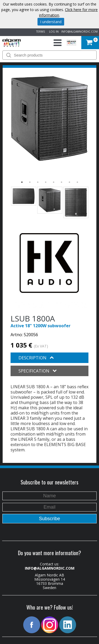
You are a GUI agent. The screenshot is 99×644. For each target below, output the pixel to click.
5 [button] (54, 182)
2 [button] (30, 182)
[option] (49, 119)
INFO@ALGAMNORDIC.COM (79, 32)
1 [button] (22, 182)
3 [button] (38, 182)
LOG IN (53, 32)
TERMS (40, 32)
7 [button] (69, 182)
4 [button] (46, 182)
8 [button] (77, 182)
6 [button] (62, 182)
